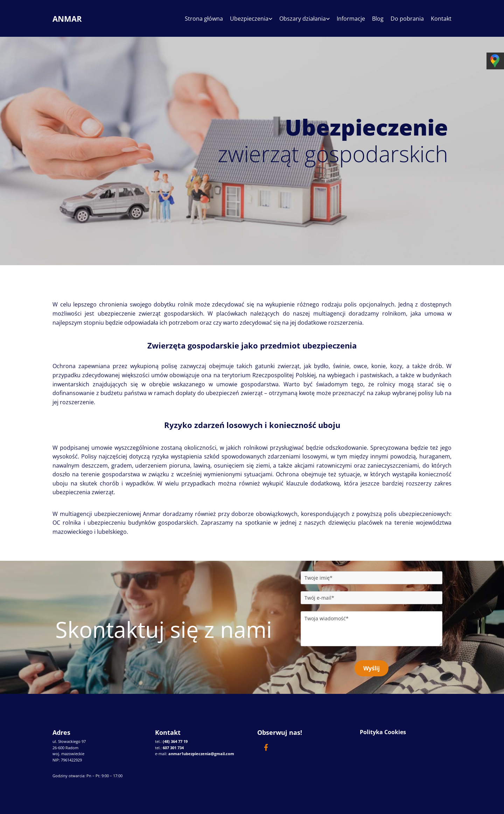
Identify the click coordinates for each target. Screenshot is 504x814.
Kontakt (441, 19)
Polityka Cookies (383, 732)
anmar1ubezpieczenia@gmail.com (201, 754)
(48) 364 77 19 (175, 741)
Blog (378, 19)
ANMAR (67, 19)
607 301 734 (173, 748)
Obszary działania (303, 19)
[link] (248, 21)
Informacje (351, 19)
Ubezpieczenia (249, 19)
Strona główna (204, 19)
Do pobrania (407, 19)
